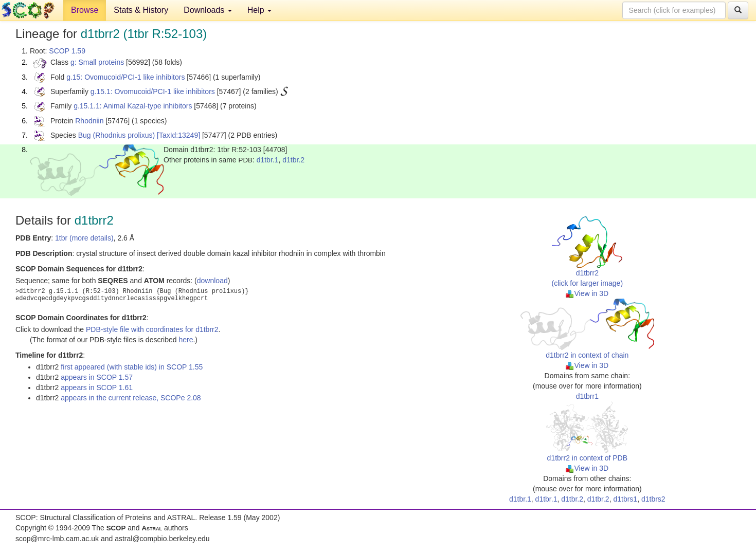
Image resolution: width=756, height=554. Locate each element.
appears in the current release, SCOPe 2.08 (131, 398)
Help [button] (259, 10)
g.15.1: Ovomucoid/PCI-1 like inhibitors (153, 91)
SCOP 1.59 (67, 51)
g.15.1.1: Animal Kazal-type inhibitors (133, 106)
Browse (85, 10)
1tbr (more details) (84, 238)
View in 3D (587, 293)
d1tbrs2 (653, 499)
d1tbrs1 (625, 499)
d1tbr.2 (293, 160)
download (212, 281)
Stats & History (141, 10)
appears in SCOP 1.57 (97, 377)
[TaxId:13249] (178, 135)
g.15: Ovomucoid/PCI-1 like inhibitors (125, 77)
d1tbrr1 (587, 396)
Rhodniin (89, 121)
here (186, 340)
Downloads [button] (208, 10)
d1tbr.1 (268, 160)
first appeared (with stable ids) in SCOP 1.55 (132, 367)
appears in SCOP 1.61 (97, 387)
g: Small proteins (97, 62)
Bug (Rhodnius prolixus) (116, 135)
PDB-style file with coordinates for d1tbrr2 (152, 329)
